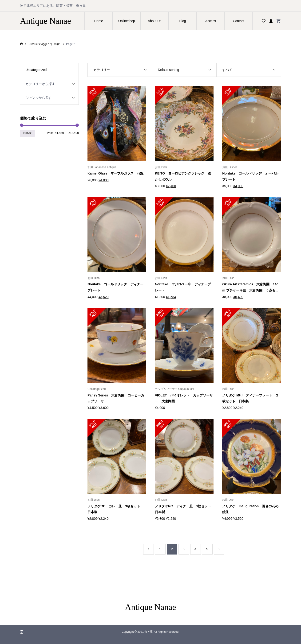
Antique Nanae (46, 21)
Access (211, 21)
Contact (238, 21)
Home (99, 21)
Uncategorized (36, 70)
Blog (182, 21)
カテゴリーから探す (40, 84)
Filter (27, 133)
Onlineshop (127, 21)
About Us (155, 21)
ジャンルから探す (39, 98)
